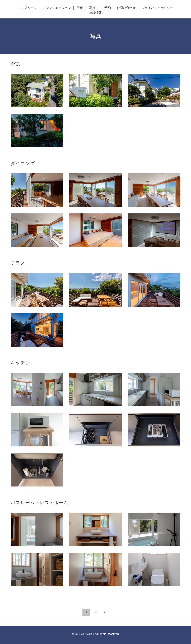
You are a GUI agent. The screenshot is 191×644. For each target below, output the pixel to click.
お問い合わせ (126, 8)
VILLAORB (87, 634)
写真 (92, 8)
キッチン (20, 363)
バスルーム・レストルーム (39, 503)
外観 (15, 64)
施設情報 (95, 13)
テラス (18, 263)
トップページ (27, 8)
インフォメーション (57, 8)
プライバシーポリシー (157, 8)
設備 (80, 8)
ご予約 (106, 8)
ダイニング (23, 163)
